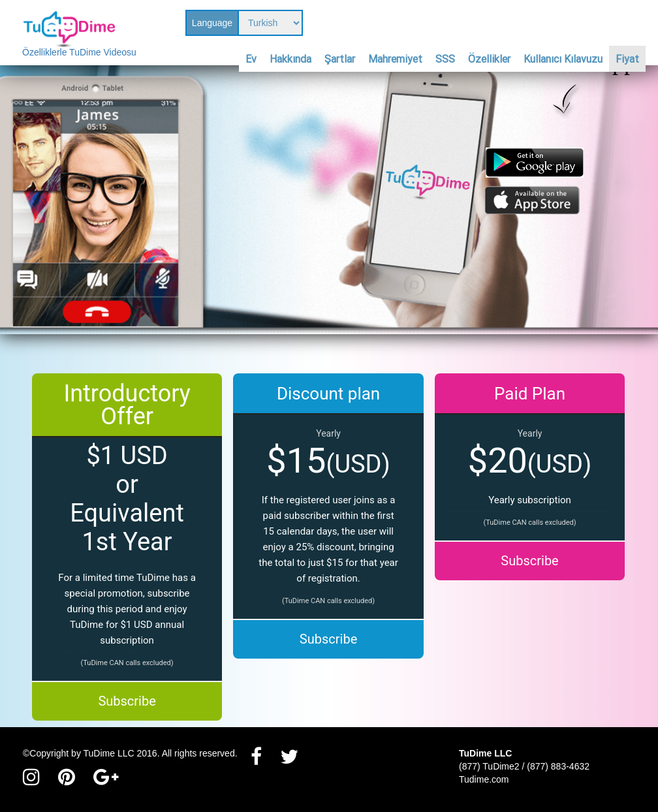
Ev (251, 59)
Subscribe (127, 701)
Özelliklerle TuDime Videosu (79, 52)
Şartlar (340, 59)
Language (212, 23)
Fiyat (627, 59)
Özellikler (489, 59)
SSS (445, 59)
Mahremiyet (395, 59)
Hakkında (290, 59)
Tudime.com (484, 779)
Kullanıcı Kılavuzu (563, 59)
